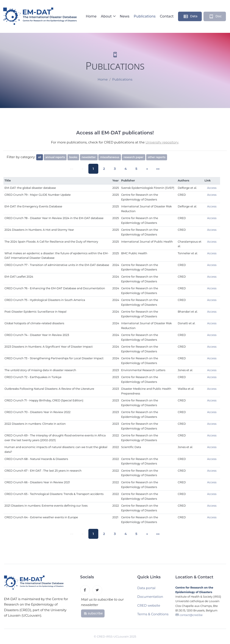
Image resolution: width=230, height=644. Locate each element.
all (39, 157)
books (73, 157)
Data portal (146, 590)
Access (212, 188)
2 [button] (105, 169)
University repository (162, 142)
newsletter (89, 157)
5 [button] (134, 169)
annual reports (55, 157)
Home (91, 16)
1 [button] (95, 169)
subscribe (93, 614)
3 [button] (115, 169)
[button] (144, 169)
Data (190, 16)
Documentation (150, 598)
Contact (167, 16)
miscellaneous (110, 157)
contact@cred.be (191, 617)
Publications (145, 16)
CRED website (149, 607)
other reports (157, 157)
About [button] (107, 16)
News (124, 16)
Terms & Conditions (153, 616)
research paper (134, 157)
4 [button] (124, 169)
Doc (215, 16)
